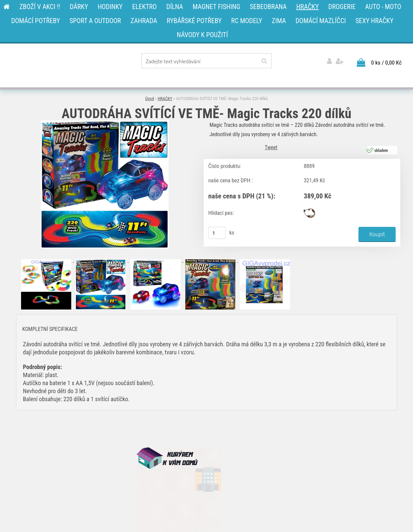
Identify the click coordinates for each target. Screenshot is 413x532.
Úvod (149, 99)
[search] (264, 61)
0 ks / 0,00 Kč (386, 63)
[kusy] (217, 233)
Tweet (271, 147)
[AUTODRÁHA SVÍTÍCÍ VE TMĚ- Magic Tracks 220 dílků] (105, 123)
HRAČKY (165, 99)
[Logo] (67, 62)
